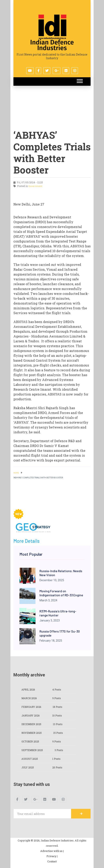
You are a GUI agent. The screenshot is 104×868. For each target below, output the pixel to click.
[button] (79, 80)
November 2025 (32, 733)
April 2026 (28, 689)
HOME (16, 473)
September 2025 (32, 750)
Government (35, 186)
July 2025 (28, 767)
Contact (52, 861)
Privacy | (52, 856)
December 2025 (31, 724)
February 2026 (31, 707)
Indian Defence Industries (52, 45)
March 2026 (29, 698)
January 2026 (30, 715)
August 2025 (30, 759)
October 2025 (30, 741)
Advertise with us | (52, 851)
